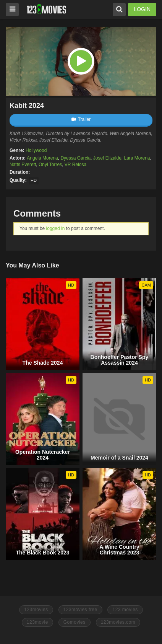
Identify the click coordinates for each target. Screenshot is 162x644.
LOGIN (142, 9)
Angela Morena (42, 158)
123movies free (80, 610)
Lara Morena (137, 158)
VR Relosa (75, 165)
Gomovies (75, 622)
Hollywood (36, 150)
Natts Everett (23, 165)
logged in (56, 228)
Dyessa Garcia (75, 158)
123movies (36, 610)
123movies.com (118, 622)
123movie (37, 622)
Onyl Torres (50, 165)
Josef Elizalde (107, 158)
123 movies (125, 610)
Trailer (81, 119)
